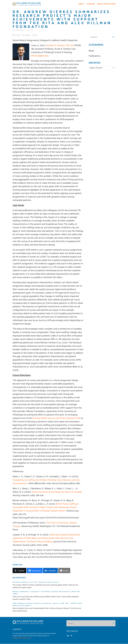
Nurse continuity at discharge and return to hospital (57, 492)
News (36, 35)
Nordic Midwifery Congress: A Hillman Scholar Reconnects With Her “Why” (46, 593)
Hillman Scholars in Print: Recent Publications (36, 582)
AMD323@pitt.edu (40, 56)
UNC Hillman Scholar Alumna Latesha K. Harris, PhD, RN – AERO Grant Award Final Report (47, 604)
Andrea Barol (28, 35)
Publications (95, 56)
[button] (19, 571)
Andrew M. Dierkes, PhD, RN (60, 45)
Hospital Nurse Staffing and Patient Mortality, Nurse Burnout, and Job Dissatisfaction (46, 482)
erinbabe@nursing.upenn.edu (22, 638)
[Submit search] (113, 37)
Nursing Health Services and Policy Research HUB (56, 418)
